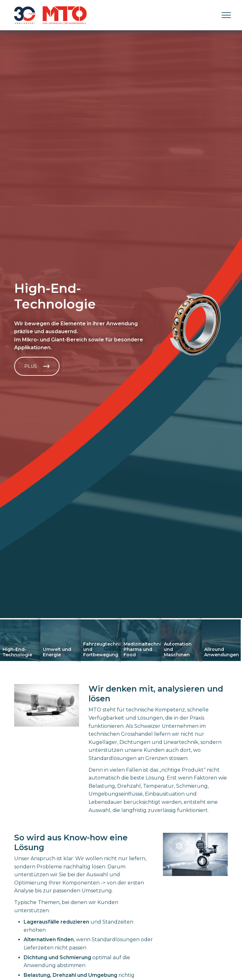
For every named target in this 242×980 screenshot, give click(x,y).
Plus (37, 366)
